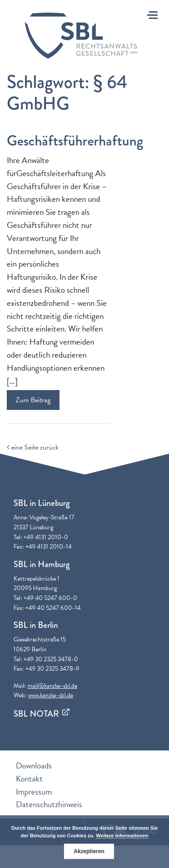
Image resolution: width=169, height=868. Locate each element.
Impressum (34, 792)
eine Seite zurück (33, 447)
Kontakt (29, 779)
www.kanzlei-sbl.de (50, 695)
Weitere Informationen (122, 836)
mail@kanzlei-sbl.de (52, 686)
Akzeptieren (89, 851)
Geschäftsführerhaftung (75, 141)
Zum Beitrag (33, 400)
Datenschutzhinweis (49, 804)
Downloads (34, 766)
